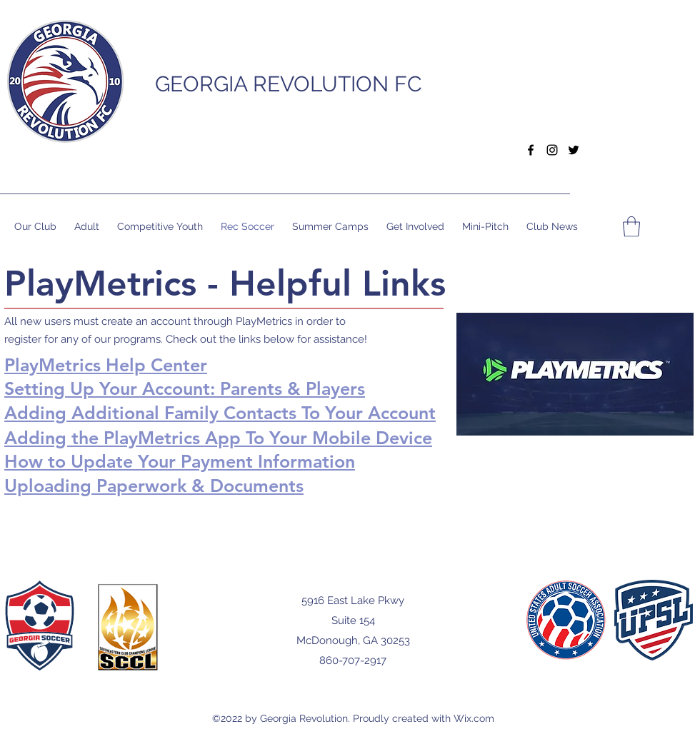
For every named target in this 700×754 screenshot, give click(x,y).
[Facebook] (531, 150)
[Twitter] (574, 150)
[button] (552, 81)
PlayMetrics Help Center (106, 365)
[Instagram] (552, 150)
